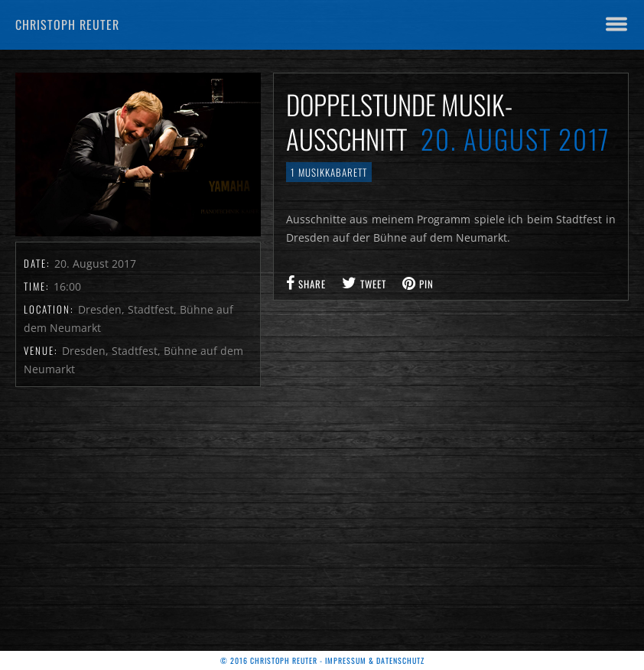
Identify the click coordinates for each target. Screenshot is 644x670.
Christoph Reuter (67, 24)
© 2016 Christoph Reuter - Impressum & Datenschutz (322, 660)
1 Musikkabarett (329, 172)
